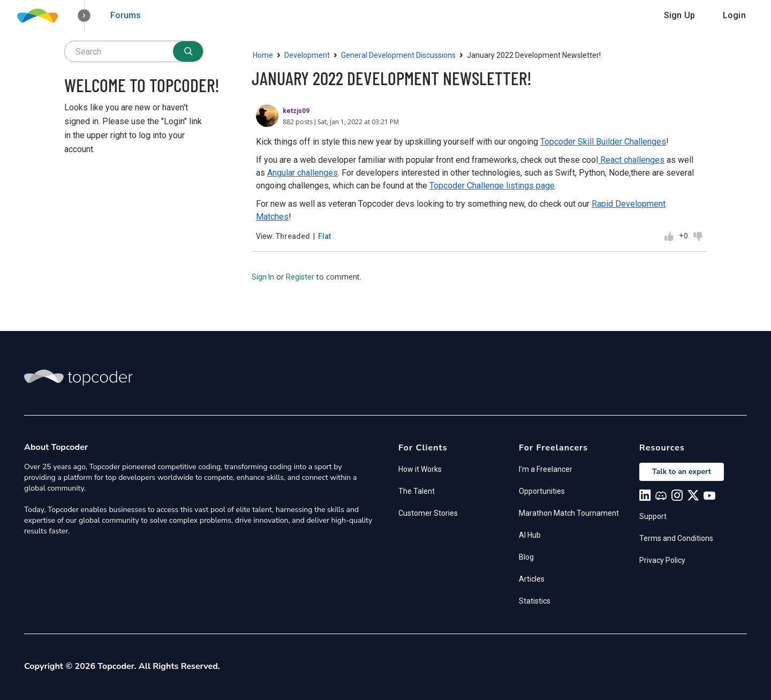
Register (300, 277)
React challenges (631, 160)
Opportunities (542, 491)
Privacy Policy (662, 560)
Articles (532, 579)
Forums (126, 15)
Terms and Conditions (676, 538)
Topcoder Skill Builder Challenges (603, 142)
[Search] (188, 51)
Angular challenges (303, 173)
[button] (84, 16)
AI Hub (530, 535)
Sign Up (679, 15)
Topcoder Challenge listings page (492, 186)
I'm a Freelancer (546, 469)
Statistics (535, 601)
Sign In (263, 277)
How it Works (420, 469)
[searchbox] (134, 51)
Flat (324, 236)
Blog (526, 557)
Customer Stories (428, 513)
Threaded (293, 236)
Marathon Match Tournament (569, 513)
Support (653, 516)
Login (734, 15)
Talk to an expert (682, 472)
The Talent (417, 491)
